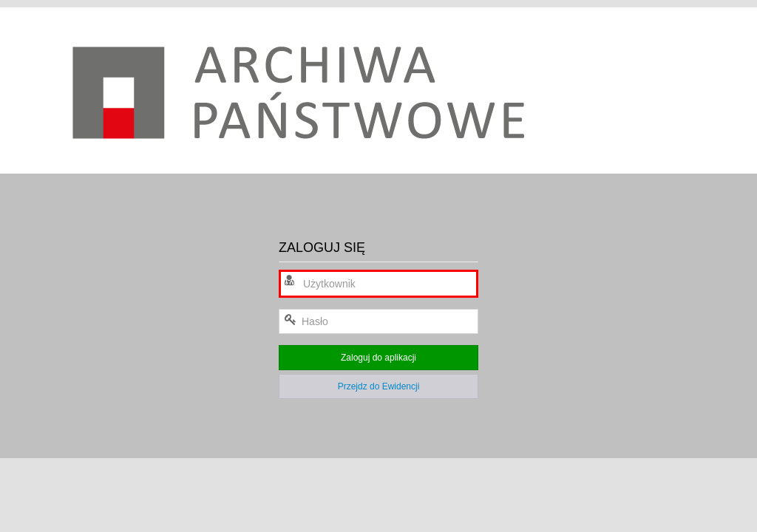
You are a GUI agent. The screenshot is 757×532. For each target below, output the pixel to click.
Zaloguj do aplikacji (378, 358)
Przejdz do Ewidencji (379, 386)
